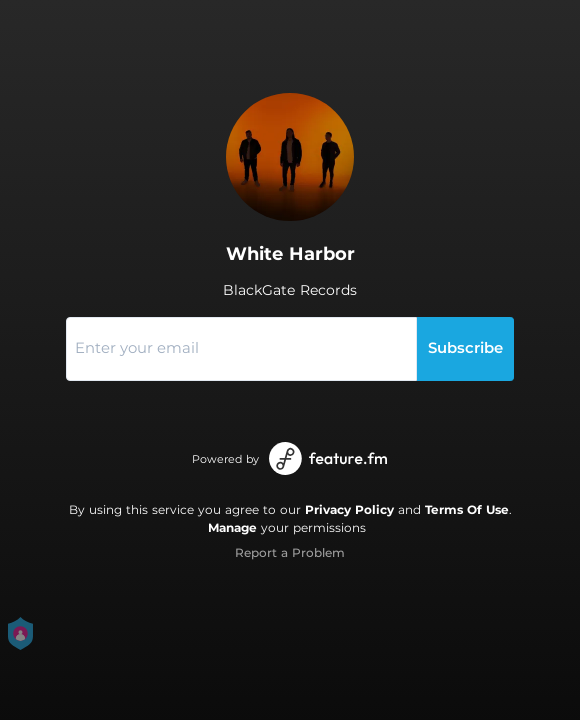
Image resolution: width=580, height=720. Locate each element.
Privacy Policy (349, 509)
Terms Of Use (467, 509)
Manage (232, 527)
